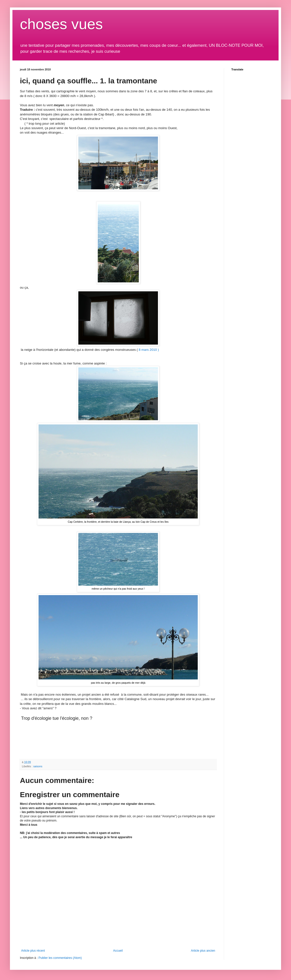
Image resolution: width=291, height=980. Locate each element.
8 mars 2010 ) (149, 350)
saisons (38, 766)
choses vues (61, 24)
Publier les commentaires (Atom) (60, 958)
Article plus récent (33, 951)
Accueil (118, 951)
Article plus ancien (203, 951)
